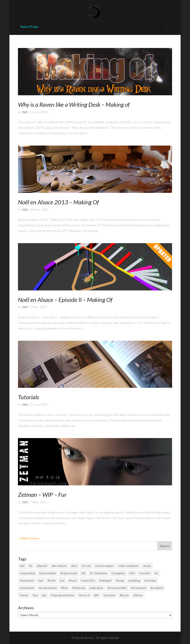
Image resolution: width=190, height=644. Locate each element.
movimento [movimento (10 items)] (27, 588)
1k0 (25, 112)
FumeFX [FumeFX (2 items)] (145, 573)
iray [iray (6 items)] (62, 581)
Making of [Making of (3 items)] (105, 581)
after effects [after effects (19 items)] (59, 566)
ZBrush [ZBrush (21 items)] (124, 595)
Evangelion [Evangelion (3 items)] (118, 573)
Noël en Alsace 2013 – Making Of (58, 202)
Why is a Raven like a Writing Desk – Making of (74, 104)
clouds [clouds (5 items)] (147, 566)
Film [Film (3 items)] (132, 573)
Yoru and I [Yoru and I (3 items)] (109, 595)
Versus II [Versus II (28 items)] (84, 595)
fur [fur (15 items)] (156, 573)
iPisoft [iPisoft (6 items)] (52, 581)
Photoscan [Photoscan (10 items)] (79, 588)
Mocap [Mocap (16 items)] (120, 581)
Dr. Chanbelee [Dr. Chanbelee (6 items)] (99, 573)
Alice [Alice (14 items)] (74, 566)
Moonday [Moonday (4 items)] (150, 581)
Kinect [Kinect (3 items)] (73, 581)
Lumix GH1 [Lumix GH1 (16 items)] (88, 581)
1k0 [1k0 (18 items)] (22, 566)
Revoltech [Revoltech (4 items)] (157, 588)
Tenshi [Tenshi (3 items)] (24, 595)
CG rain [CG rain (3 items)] (86, 566)
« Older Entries (29, 538)
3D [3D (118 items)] (30, 566)
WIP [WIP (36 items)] (96, 595)
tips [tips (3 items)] (44, 595)
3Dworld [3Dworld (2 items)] (42, 566)
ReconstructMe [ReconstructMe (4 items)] (117, 588)
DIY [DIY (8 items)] (83, 573)
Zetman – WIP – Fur (42, 495)
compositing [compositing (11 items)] (27, 573)
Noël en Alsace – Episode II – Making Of (65, 300)
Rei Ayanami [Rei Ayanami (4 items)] (139, 588)
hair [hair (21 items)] (41, 581)
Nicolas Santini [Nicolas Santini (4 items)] (48, 588)
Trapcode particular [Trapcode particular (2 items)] (63, 595)
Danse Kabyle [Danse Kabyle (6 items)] (48, 573)
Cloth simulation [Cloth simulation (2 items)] (128, 566)
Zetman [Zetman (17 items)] (138, 595)
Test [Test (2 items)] (35, 595)
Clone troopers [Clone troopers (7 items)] (105, 566)
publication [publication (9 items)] (96, 588)
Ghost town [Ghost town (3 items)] (27, 581)
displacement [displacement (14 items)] (69, 573)
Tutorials (29, 397)
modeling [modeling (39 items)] (134, 581)
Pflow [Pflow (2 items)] (64, 588)
